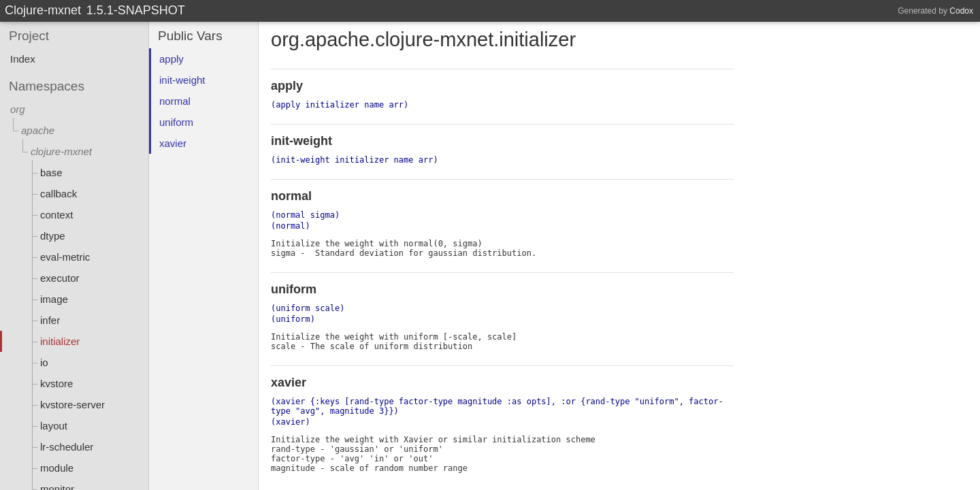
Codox (961, 11)
